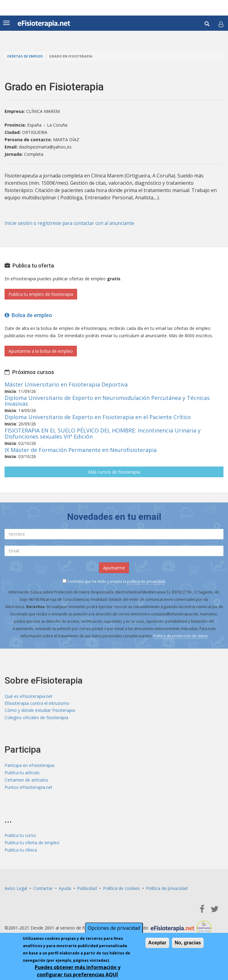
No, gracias (188, 943)
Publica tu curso (20, 836)
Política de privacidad (167, 889)
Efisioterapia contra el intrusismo (37, 703)
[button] (221, 24)
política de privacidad (146, 581)
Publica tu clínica (21, 851)
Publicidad (87, 889)
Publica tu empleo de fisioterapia (41, 294)
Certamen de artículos (26, 781)
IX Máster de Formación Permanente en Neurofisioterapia (81, 450)
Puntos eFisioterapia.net (28, 788)
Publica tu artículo (22, 773)
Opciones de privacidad (114, 928)
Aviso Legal (16, 889)
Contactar (43, 889)
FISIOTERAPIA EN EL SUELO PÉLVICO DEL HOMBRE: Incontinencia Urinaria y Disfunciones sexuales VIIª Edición (103, 433)
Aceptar (157, 943)
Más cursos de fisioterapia (114, 472)
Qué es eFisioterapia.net (28, 696)
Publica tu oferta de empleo (32, 843)
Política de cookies (121, 889)
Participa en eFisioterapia (29, 766)
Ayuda (65, 889)
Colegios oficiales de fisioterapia (36, 718)
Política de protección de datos (180, 636)
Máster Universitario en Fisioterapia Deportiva (66, 384)
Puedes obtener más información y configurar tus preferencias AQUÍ (78, 971)
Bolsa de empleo (28, 315)
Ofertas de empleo (25, 56)
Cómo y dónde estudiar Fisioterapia (40, 710)
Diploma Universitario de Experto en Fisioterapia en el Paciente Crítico (98, 417)
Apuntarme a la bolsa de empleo (41, 351)
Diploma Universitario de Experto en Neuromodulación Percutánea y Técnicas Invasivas (107, 401)
